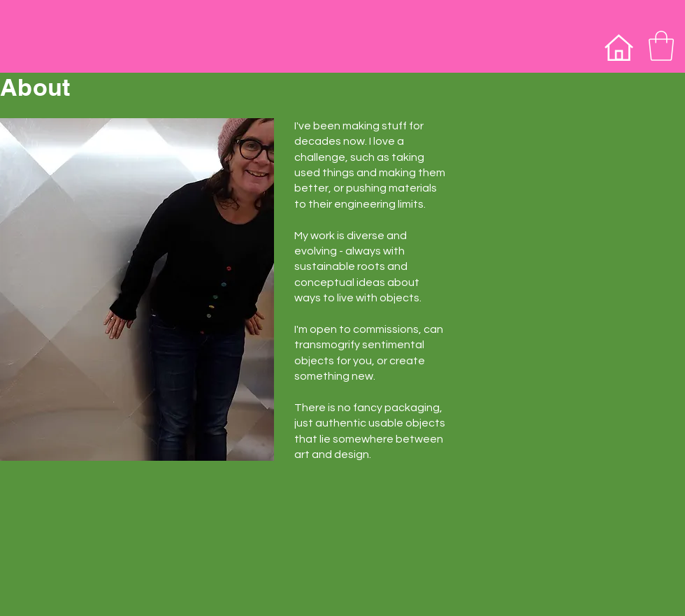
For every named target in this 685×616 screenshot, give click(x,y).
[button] (661, 46)
